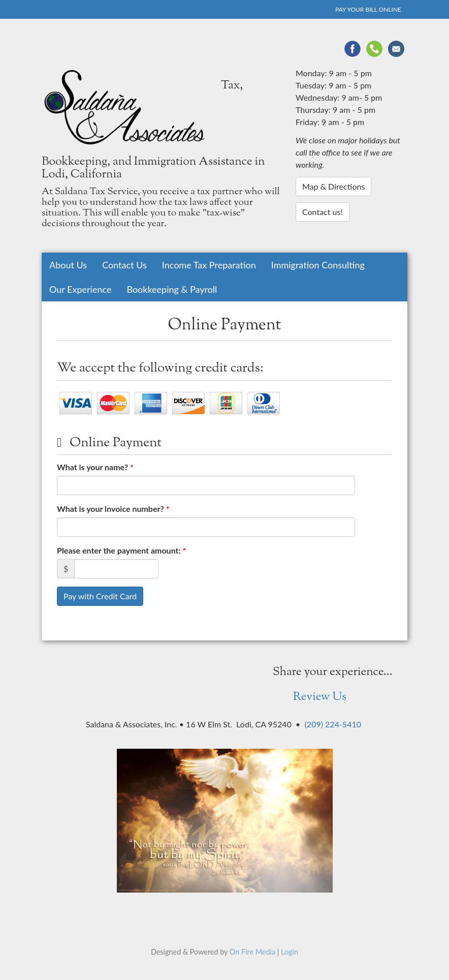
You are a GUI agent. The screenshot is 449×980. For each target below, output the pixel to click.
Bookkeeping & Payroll (172, 289)
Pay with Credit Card (100, 596)
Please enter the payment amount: (121, 550)
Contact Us (124, 265)
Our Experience (80, 289)
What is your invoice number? (113, 509)
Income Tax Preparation (209, 265)
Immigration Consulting (318, 265)
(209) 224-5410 (333, 724)
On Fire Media (252, 952)
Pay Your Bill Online (368, 9)
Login (290, 952)
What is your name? (95, 467)
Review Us (320, 697)
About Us (68, 265)
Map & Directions (333, 186)
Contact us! (323, 212)
